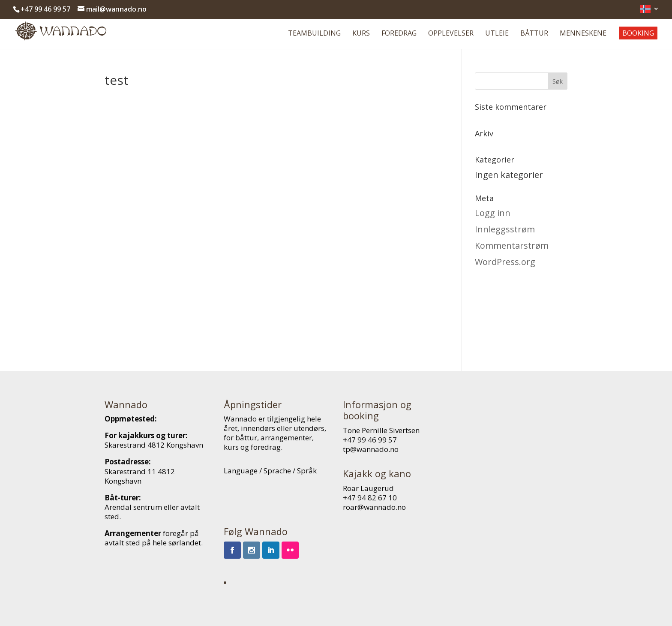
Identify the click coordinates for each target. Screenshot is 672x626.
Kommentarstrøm (512, 245)
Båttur (534, 34)
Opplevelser (451, 34)
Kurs (361, 34)
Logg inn (493, 213)
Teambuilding (314, 34)
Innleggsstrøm (505, 229)
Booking (638, 33)
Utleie (497, 34)
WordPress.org (505, 262)
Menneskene (583, 34)
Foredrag (399, 34)
